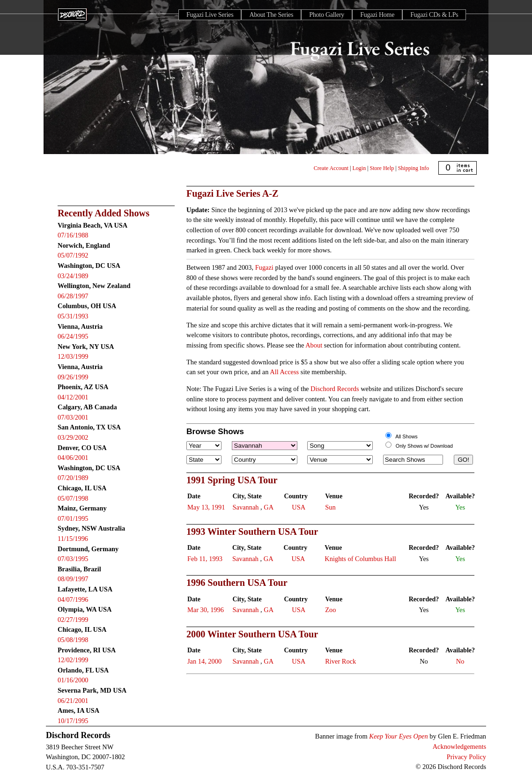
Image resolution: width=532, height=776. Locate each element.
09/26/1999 (73, 377)
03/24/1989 (73, 276)
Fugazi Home (377, 15)
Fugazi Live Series (210, 15)
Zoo (330, 610)
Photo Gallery (327, 15)
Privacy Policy (466, 757)
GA (269, 507)
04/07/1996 (73, 599)
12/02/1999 (73, 660)
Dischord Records (335, 389)
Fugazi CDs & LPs (434, 15)
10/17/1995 (73, 721)
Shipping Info (414, 168)
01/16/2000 (73, 680)
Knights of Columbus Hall (360, 559)
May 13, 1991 (206, 507)
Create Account (331, 168)
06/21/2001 (73, 701)
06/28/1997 (73, 296)
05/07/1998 (73, 498)
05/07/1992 (73, 255)
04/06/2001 (73, 458)
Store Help (382, 168)
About (314, 345)
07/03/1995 (73, 559)
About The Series (271, 15)
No (460, 661)
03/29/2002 (73, 437)
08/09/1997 (73, 579)
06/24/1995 (73, 336)
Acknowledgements (459, 746)
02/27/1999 (73, 620)
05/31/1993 (73, 316)
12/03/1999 (73, 356)
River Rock (340, 661)
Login (359, 168)
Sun (330, 507)
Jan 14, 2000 (204, 661)
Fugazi (264, 267)
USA (299, 507)
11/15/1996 (73, 539)
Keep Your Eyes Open (398, 736)
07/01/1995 (73, 518)
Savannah (246, 507)
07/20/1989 (73, 478)
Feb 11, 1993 (205, 559)
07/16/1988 (73, 235)
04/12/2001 (73, 397)
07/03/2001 (73, 417)
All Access (284, 372)
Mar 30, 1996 (206, 610)
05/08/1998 (73, 640)
